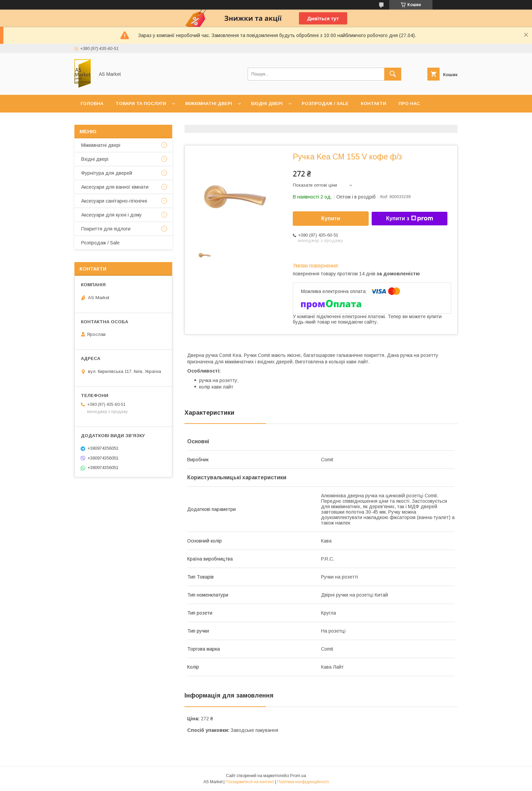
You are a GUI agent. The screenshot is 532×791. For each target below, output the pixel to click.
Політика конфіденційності (303, 782)
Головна (92, 104)
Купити (331, 218)
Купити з (409, 219)
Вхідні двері (267, 104)
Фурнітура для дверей (107, 173)
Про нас (409, 104)
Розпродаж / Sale (325, 104)
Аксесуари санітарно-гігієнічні (114, 201)
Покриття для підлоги (106, 229)
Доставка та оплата (108, 121)
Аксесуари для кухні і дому (111, 215)
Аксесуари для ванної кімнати (115, 187)
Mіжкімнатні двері (101, 145)
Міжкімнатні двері (209, 104)
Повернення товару (173, 121)
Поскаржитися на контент (250, 782)
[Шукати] (393, 74)
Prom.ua (298, 776)
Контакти (374, 104)
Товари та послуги (141, 104)
